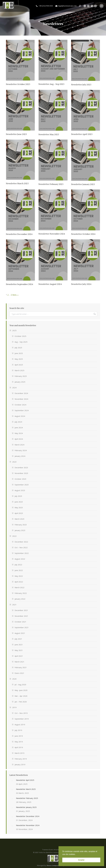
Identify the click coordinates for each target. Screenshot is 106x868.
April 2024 (19, 439)
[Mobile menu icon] (101, 6)
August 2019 (20, 725)
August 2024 (20, 416)
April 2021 (19, 656)
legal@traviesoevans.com (66, 6)
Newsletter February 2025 (51, 184)
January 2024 (20, 456)
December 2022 (21, 542)
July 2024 (18, 422)
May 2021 (19, 650)
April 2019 (19, 747)
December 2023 (21, 467)
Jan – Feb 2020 (21, 702)
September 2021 (22, 627)
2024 (13, 388)
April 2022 (19, 582)
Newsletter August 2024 (50, 284)
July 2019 (18, 730)
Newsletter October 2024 (83, 234)
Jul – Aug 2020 (20, 685)
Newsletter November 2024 (52, 234)
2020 (13, 679)
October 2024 (20, 405)
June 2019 (19, 736)
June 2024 (19, 428)
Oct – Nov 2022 (21, 547)
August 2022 (20, 559)
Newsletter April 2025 (82, 134)
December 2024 (21, 393)
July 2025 (18, 348)
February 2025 (21, 376)
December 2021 (21, 610)
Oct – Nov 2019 (21, 713)
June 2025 (19, 353)
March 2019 (19, 753)
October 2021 (20, 622)
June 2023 (19, 502)
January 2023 (20, 530)
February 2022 (21, 593)
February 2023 (21, 525)
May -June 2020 (21, 690)
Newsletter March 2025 (17, 183)
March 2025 (19, 370)
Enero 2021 (19, 673)
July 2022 (18, 565)
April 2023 (19, 513)
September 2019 (22, 719)
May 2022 (19, 576)
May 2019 (19, 742)
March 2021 (19, 662)
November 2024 (21, 399)
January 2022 (20, 599)
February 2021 (21, 667)
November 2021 (21, 616)
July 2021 (18, 639)
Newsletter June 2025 (16, 134)
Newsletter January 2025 (83, 184)
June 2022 (19, 570)
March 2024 (19, 445)
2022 (13, 536)
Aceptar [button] (81, 860)
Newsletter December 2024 (19, 234)
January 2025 (20, 382)
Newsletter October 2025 (18, 84)
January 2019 (20, 764)
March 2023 (19, 519)
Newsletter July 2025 (81, 84)
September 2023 (22, 485)
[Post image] (12, 781)
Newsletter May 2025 (49, 134)
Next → (15, 295)
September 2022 (22, 553)
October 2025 (20, 336)
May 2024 (19, 433)
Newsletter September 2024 (19, 284)
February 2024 (21, 450)
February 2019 (21, 759)
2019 (13, 707)
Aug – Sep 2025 (21, 342)
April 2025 (19, 365)
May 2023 (19, 507)
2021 (13, 605)
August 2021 (20, 633)
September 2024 (22, 410)
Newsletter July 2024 (81, 284)
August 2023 (20, 490)
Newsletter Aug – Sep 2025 (51, 84)
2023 (13, 462)
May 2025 (19, 359)
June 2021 (19, 645)
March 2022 (19, 587)
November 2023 (21, 473)
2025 (13, 330)
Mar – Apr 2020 (21, 696)
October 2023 (20, 479)
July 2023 (18, 496)
